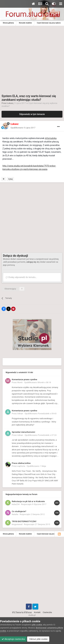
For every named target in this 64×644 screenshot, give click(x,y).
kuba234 (16, 504)
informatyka (51, 138)
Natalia (15, 514)
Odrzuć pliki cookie (38, 639)
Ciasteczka (47, 612)
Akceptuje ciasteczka (13, 639)
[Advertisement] (32, 59)
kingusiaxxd (17, 524)
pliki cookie (37, 625)
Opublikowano (23, 128)
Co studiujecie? (19, 511)
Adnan (20, 414)
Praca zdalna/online (21, 463)
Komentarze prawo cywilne (24, 379)
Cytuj (10, 179)
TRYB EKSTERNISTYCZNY (24, 521)
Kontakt (37, 612)
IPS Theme (17, 612)
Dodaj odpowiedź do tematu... (21, 277)
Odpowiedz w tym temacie (32, 114)
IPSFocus (28, 612)
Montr (20, 382)
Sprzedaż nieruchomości (23, 432)
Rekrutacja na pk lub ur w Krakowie (28, 501)
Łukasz (10, 103)
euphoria (21, 466)
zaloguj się (31, 262)
